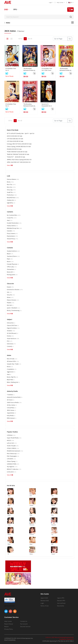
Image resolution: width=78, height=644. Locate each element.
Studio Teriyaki (13, 446)
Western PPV (61, 601)
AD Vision (11, 400)
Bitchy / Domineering (14, 310)
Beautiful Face (13, 198)
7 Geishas (11, 395)
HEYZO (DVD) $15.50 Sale (15, 136)
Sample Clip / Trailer (14, 364)
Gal (9, 292)
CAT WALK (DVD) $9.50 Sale (15, 141)
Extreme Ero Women (15, 290)
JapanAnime (11, 413)
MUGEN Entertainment (15, 451)
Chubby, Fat (11, 200)
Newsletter (61, 606)
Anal (10, 220)
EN (71, 2)
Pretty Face (12, 195)
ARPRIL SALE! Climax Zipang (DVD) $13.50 (19, 160)
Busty (10, 182)
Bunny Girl (11, 272)
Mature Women (13, 300)
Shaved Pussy (12, 239)
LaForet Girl (12, 443)
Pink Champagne (13, 456)
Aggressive (11, 372)
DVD (6, 10)
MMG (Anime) (12, 418)
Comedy (10, 346)
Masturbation (12, 236)
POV (10, 341)
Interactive (11, 323)
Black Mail (11, 380)
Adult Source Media (14, 402)
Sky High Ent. (12, 467)
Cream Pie (12, 218)
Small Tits (11, 192)
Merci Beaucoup (13, 454)
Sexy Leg (11, 190)
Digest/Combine (13, 328)
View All (10, 165)
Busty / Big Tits (12, 377)
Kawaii (10, 287)
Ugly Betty (11, 203)
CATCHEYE (11, 459)
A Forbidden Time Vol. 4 (11, 69)
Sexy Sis (11, 295)
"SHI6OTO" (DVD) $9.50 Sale (16, 157)
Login (51, 2)
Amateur (11, 331)
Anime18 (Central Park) (15, 397)
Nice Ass (11, 187)
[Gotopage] (60, 39)
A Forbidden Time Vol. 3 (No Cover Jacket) (47, 69)
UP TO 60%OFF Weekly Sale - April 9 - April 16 (21, 133)
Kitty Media (11, 416)
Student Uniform (13, 251)
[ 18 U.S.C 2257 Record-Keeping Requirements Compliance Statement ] (60, 638)
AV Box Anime (12, 405)
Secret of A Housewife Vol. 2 (47, 105)
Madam (11, 303)
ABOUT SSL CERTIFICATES (10, 606)
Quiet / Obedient (13, 308)
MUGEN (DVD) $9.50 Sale (14, 149)
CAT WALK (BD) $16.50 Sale (15, 139)
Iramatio (11, 231)
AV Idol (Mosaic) (13, 333)
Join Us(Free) (61, 603)
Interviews (11, 344)
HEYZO (10, 440)
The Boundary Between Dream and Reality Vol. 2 (30, 105)
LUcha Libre (12, 472)
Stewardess (11, 269)
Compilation (12, 369)
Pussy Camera (12, 233)
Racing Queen (12, 275)
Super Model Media (14, 438)
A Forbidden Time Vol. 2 (11, 105)
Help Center (61, 2)
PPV (15, 10)
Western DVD (45, 601)
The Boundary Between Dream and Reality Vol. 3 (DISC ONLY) (66, 69)
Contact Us (24, 621)
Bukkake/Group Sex (14, 228)
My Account (24, 624)
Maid (10, 259)
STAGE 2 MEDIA (13, 448)
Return (6, 627)
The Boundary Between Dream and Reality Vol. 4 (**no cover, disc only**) (30, 69)
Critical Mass (12, 408)
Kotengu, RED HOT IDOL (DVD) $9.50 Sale (19, 144)
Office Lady (12, 267)
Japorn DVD (44, 598)
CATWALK (11, 435)
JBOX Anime (11, 410)
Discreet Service (25, 627)
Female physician (13, 264)
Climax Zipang (12, 461)
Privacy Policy (9, 629)
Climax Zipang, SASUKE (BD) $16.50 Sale (19, 147)
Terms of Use (45, 606)
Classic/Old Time (13, 325)
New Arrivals (12, 359)
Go (70, 39)
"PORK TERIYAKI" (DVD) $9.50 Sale (17, 152)
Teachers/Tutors (13, 256)
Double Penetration (14, 223)
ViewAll (10, 206)
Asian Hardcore (13, 339)
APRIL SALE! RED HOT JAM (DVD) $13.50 (19, 162)
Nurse (10, 262)
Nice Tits (11, 185)
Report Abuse (9, 624)
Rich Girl (10, 305)
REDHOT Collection (14, 469)
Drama (10, 336)
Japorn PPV (61, 598)
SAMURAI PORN (13, 464)
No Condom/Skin (14, 215)
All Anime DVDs (13, 361)
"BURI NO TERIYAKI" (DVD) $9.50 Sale (18, 154)
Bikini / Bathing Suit (13, 382)
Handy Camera (12, 226)
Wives (10, 297)
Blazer (10, 254)
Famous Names (13, 179)
